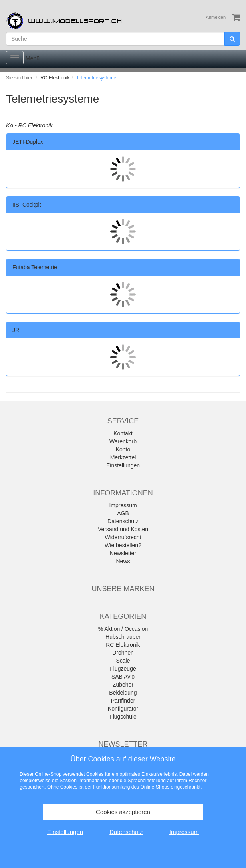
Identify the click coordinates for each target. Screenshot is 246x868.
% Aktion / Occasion (123, 629)
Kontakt (123, 433)
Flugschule (123, 717)
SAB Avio (123, 677)
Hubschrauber (123, 637)
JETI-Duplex (28, 142)
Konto (123, 449)
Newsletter (123, 553)
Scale (123, 661)
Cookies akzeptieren (123, 812)
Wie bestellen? (123, 545)
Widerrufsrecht (123, 537)
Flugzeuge (123, 669)
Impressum (123, 505)
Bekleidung (123, 693)
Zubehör (123, 685)
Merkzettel (123, 457)
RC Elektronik (123, 645)
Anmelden (216, 17)
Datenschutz (123, 521)
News (123, 561)
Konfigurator (123, 709)
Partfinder (123, 701)
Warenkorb (123, 441)
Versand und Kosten (123, 529)
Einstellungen (123, 465)
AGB (123, 513)
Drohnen (123, 653)
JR (16, 330)
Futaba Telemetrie (35, 267)
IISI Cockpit (27, 205)
